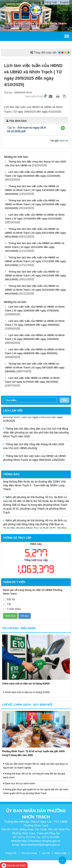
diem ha (64, 141)
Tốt (7, 604)
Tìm (64, 400)
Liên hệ (46, 853)
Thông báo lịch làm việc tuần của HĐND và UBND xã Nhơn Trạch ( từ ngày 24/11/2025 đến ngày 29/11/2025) (35, 276)
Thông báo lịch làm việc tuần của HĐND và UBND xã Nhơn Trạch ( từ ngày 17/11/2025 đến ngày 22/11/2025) (35, 261)
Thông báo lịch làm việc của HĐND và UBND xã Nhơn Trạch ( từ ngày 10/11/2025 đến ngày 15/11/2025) (35, 247)
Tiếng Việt (51, 2)
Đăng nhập (61, 853)
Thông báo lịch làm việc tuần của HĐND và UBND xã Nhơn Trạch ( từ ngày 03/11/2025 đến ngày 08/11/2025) (35, 233)
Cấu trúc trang (29, 853)
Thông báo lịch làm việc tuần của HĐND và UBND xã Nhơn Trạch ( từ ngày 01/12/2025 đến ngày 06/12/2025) (35, 290)
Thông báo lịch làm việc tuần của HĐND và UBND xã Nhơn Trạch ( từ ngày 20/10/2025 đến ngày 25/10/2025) (35, 204)
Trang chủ (11, 853)
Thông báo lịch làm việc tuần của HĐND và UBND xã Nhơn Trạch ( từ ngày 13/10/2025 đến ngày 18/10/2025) (35, 190)
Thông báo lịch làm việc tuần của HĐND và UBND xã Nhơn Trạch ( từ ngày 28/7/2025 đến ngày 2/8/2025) (35, 368)
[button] (63, 128)
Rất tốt (9, 600)
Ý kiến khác (12, 609)
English (65, 2)
